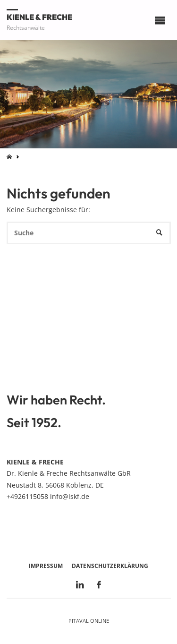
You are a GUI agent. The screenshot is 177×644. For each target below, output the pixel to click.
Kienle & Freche (39, 17)
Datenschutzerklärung (110, 566)
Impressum (46, 566)
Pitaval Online (89, 621)
